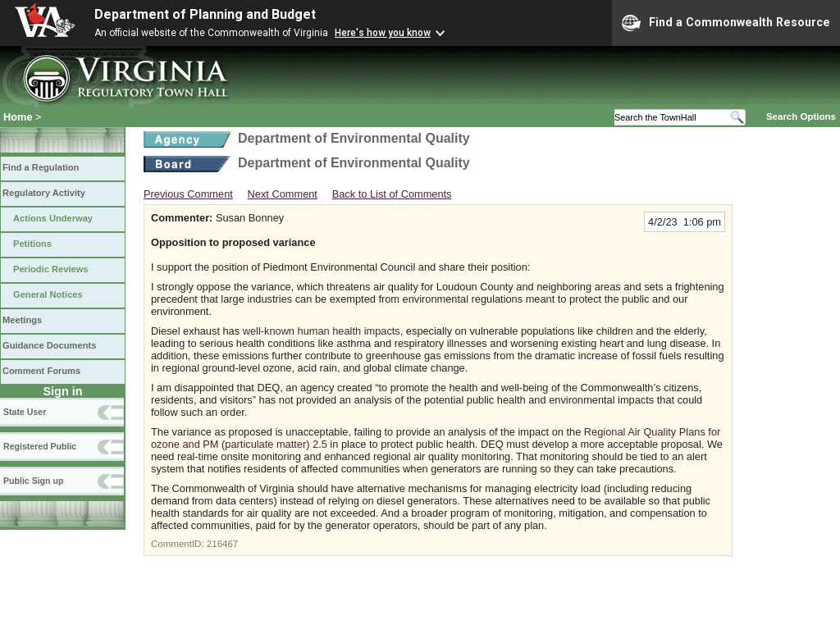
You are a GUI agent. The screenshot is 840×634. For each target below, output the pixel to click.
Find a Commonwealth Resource (726, 23)
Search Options (801, 116)
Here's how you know (383, 33)
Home (18, 117)
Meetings (22, 320)
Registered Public (40, 446)
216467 (222, 544)
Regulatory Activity (44, 193)
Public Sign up (33, 481)
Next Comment (283, 194)
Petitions (32, 244)
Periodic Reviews (51, 269)
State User (25, 412)
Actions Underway (53, 218)
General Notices (48, 294)
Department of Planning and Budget (205, 14)
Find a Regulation (41, 167)
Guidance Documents (49, 345)
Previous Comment (188, 194)
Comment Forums (41, 371)
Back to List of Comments (392, 194)
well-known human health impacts (322, 331)
